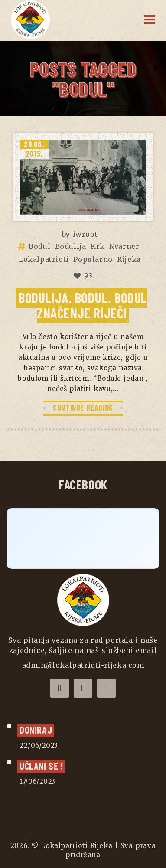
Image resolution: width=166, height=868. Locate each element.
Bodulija (71, 246)
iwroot (85, 234)
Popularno (93, 259)
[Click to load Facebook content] (83, 538)
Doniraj (36, 730)
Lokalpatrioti (44, 259)
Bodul (39, 246)
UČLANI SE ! (41, 766)
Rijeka (129, 259)
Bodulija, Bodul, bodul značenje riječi (83, 305)
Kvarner (124, 246)
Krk (98, 246)
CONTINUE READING (83, 408)
